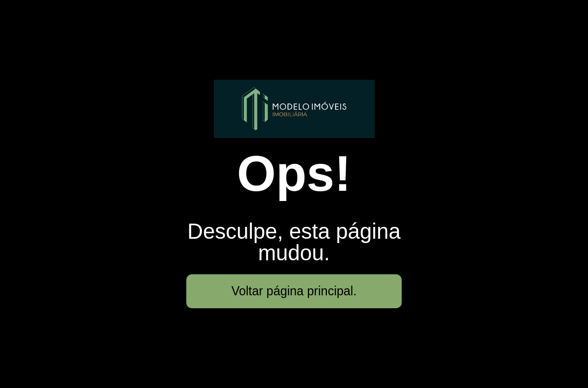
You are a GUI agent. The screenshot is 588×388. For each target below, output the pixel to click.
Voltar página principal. (294, 291)
